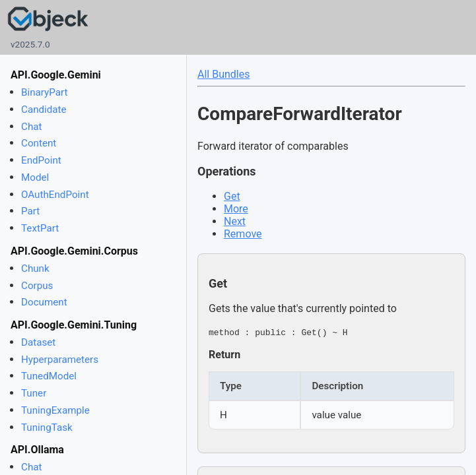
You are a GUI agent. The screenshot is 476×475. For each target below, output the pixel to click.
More (236, 209)
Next (235, 221)
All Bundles (223, 74)
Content (39, 143)
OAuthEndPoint (55, 195)
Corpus (37, 286)
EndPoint (41, 160)
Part (30, 211)
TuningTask (47, 427)
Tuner (34, 393)
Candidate (44, 110)
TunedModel (49, 376)
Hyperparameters (60, 360)
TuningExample (55, 410)
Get (232, 196)
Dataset (38, 342)
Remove (243, 234)
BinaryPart (45, 92)
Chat (31, 127)
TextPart (40, 228)
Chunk (35, 269)
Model (35, 177)
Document (44, 302)
